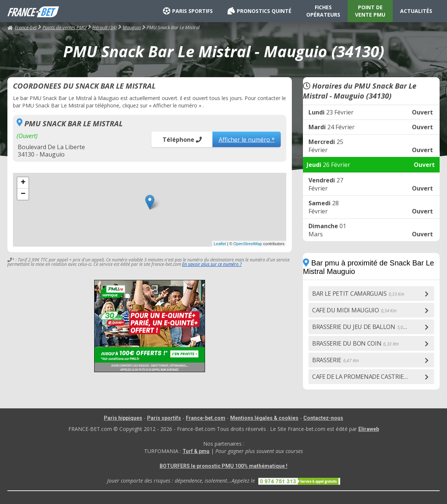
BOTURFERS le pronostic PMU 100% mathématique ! (223, 466)
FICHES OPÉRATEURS (323, 11)
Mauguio (132, 27)
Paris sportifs (164, 418)
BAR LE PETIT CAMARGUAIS (358, 294)
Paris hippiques (123, 418)
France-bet (22, 27)
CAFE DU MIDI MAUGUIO (354, 310)
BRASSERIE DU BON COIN (355, 343)
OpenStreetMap (248, 244)
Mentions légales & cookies (264, 418)
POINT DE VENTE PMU (370, 11)
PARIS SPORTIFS (188, 11)
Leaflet (220, 244)
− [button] (23, 194)
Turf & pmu (196, 451)
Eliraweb (369, 429)
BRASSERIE (335, 360)
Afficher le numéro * (247, 139)
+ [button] (23, 183)
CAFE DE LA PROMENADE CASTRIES (368, 377)
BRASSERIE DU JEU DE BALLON (362, 327)
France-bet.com (206, 418)
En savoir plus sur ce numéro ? (212, 264)
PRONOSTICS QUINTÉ (260, 11)
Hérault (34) (105, 27)
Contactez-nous (323, 418)
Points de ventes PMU (64, 27)
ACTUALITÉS (416, 11)
